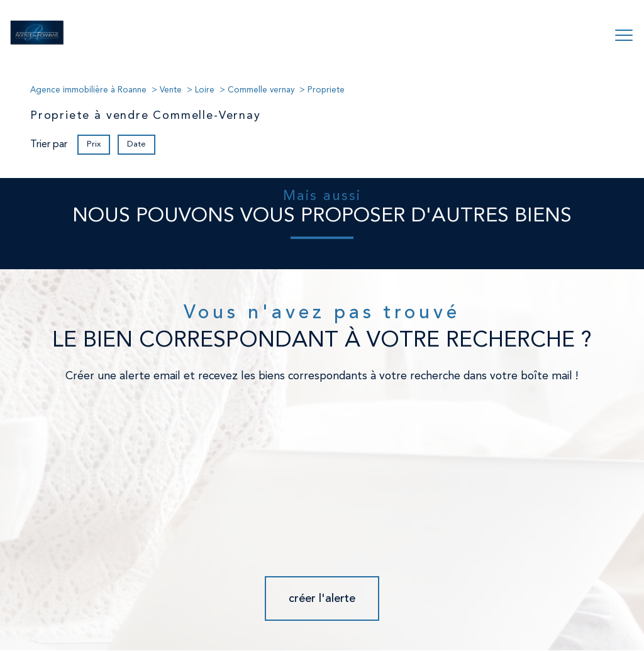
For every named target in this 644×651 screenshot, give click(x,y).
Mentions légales (385, 609)
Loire (205, 90)
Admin (429, 609)
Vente (171, 90)
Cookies (553, 609)
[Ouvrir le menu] (624, 36)
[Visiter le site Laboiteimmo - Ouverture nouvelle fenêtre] (322, 632)
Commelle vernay (261, 90)
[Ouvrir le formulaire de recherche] (584, 36)
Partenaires (464, 609)
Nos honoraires (286, 609)
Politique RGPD (512, 609)
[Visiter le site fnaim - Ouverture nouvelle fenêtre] (176, 575)
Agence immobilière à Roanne (88, 90)
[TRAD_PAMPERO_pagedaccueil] (37, 43)
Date (136, 144)
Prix (94, 144)
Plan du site (334, 609)
